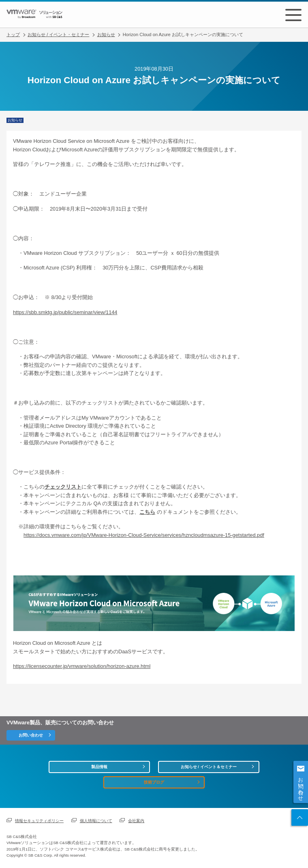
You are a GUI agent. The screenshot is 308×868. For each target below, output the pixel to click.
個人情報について (96, 821)
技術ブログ (154, 782)
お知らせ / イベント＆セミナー (209, 767)
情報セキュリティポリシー (39, 821)
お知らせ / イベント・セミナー (58, 34)
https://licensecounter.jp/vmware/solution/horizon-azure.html (82, 666)
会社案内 (136, 821)
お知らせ (106, 34)
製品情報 (99, 767)
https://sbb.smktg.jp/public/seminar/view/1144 (65, 312)
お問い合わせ (301, 786)
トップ (13, 34)
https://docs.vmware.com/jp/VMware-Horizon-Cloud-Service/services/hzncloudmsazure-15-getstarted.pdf (144, 535)
